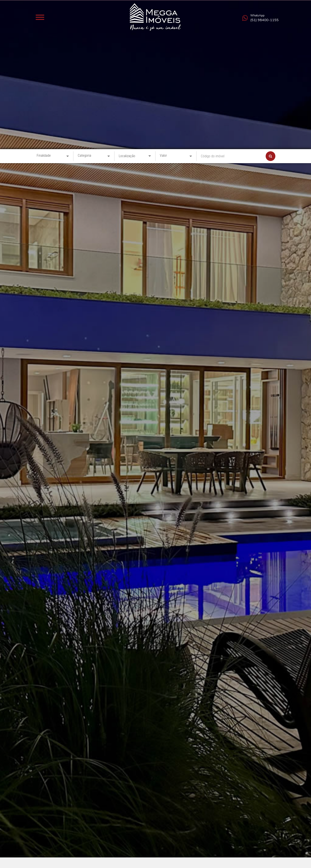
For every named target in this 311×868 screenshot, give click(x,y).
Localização (127, 7)
